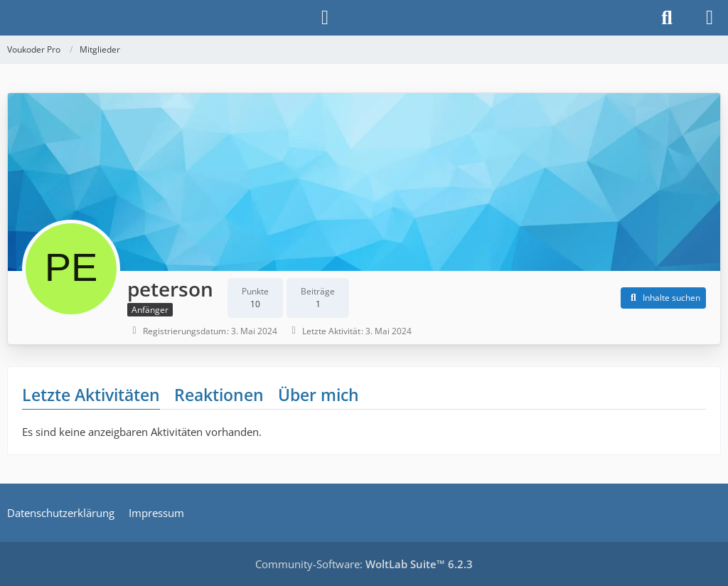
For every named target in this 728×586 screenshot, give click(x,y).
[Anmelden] (325, 18)
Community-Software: (364, 564)
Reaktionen (219, 395)
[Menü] (710, 18)
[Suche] (667, 18)
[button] (663, 298)
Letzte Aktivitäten (91, 395)
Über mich (318, 395)
